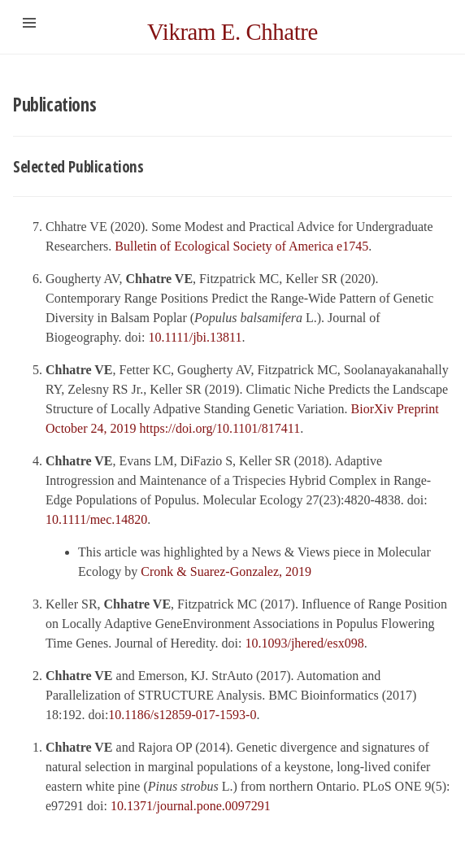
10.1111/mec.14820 (96, 519)
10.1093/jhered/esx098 (304, 643)
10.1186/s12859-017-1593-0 (182, 715)
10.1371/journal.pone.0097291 (191, 806)
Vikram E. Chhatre (232, 32)
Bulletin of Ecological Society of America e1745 (241, 246)
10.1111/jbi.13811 (196, 337)
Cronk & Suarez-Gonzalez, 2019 (226, 571)
